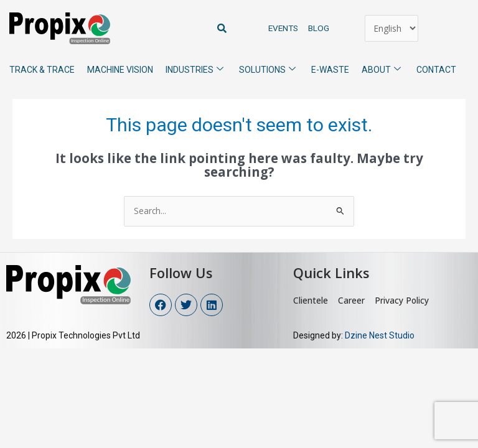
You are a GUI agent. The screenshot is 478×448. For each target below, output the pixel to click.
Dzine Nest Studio (381, 335)
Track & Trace (42, 70)
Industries (199, 69)
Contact (436, 70)
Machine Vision (120, 70)
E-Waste (330, 70)
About (386, 69)
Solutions (272, 69)
